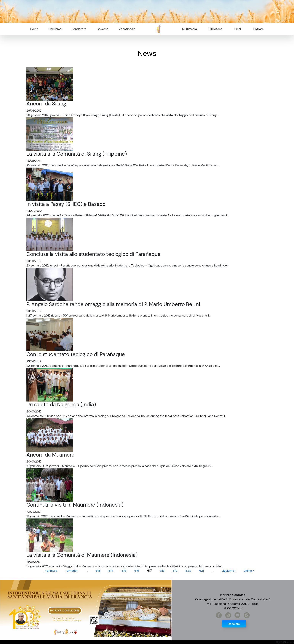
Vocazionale (127, 29)
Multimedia (190, 29)
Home (34, 29)
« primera (51, 571)
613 (98, 571)
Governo (103, 29)
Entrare (259, 29)
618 (162, 571)
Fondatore (79, 29)
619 (175, 571)
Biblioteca (216, 29)
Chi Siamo (55, 29)
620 (188, 571)
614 (111, 571)
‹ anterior (72, 571)
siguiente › (229, 571)
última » (249, 571)
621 (202, 571)
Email (237, 29)
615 (124, 571)
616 (137, 571)
